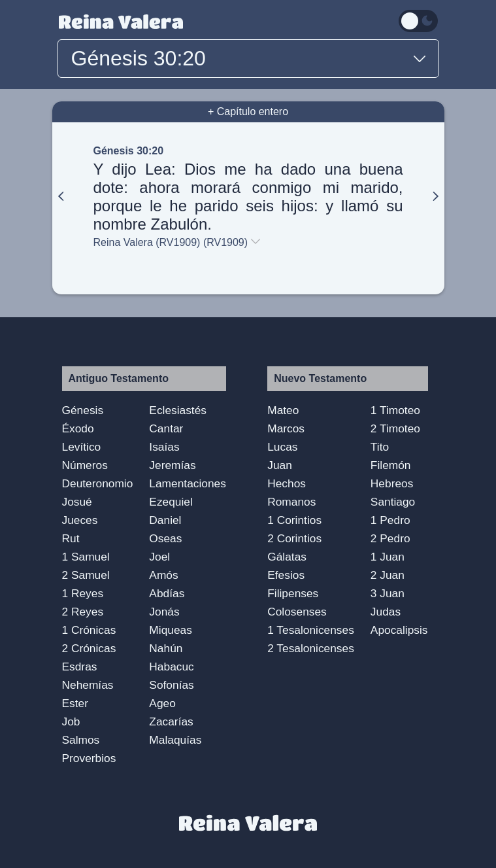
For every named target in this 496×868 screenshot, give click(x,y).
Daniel (165, 520)
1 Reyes (83, 593)
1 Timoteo (395, 410)
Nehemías (88, 685)
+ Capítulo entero (248, 112)
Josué (77, 502)
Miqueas (171, 630)
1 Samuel (86, 557)
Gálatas (287, 557)
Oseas (165, 538)
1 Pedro (390, 520)
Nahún (166, 648)
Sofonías (171, 685)
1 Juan (388, 557)
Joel (159, 557)
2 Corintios (294, 538)
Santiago (393, 502)
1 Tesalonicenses (311, 630)
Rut (71, 538)
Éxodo (78, 428)
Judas (386, 612)
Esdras (80, 667)
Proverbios (89, 758)
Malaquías (175, 740)
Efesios (286, 575)
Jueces (80, 520)
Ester (75, 703)
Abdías (167, 593)
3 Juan (388, 593)
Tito (380, 447)
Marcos (286, 428)
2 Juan (388, 575)
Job (71, 721)
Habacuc (171, 667)
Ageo (162, 703)
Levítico (82, 447)
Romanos (291, 502)
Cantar (166, 428)
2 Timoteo (395, 428)
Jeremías (172, 465)
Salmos (81, 740)
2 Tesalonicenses (311, 648)
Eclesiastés (178, 410)
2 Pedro (390, 538)
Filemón (391, 465)
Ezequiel (171, 502)
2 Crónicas (89, 648)
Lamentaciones (188, 483)
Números (85, 465)
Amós (163, 575)
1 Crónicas (89, 630)
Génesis (83, 410)
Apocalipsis (399, 630)
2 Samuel (86, 575)
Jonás (164, 612)
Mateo (283, 410)
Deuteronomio (98, 483)
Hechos (287, 483)
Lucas (282, 447)
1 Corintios (294, 520)
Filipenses (293, 593)
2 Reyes (83, 612)
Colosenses (297, 612)
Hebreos (392, 483)
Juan (280, 465)
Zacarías (171, 721)
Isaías (164, 447)
